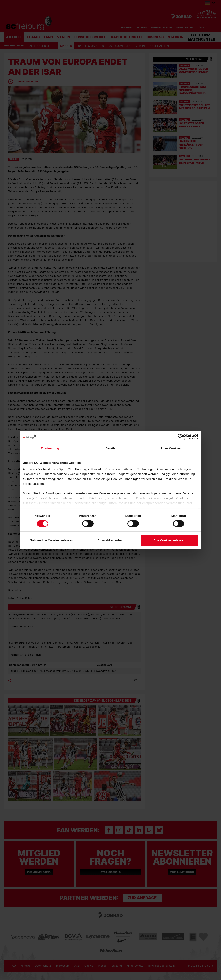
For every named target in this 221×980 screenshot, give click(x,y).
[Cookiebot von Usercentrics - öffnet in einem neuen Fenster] (181, 437)
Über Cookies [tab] (171, 448)
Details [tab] (110, 448)
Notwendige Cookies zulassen (52, 540)
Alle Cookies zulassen (170, 540)
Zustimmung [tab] (50, 448)
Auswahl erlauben (110, 540)
